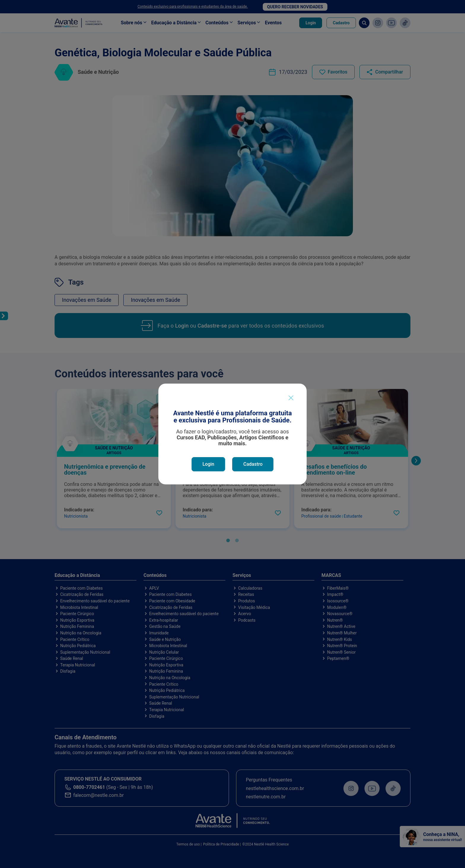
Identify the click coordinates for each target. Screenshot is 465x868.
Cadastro (253, 464)
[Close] (291, 398)
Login (208, 464)
